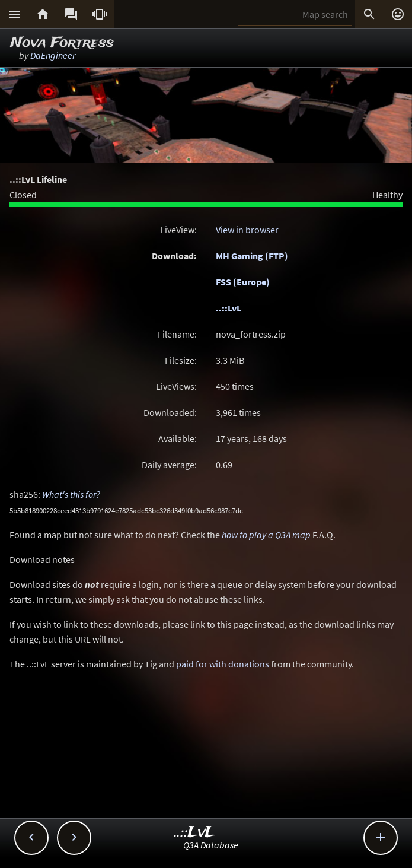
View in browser (247, 230)
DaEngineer (53, 55)
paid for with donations (223, 664)
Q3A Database (211, 845)
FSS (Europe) (243, 282)
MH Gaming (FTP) (252, 256)
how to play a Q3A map (266, 535)
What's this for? (71, 494)
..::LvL (229, 308)
